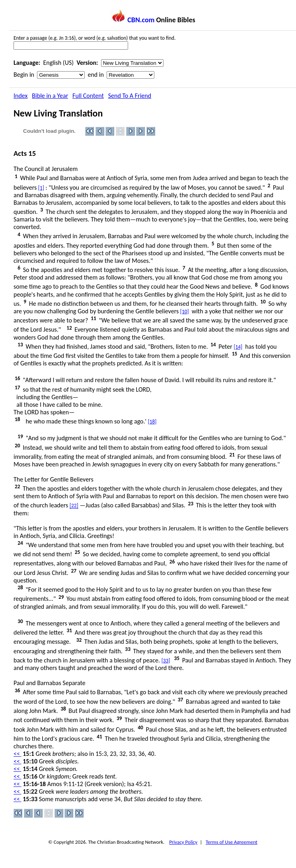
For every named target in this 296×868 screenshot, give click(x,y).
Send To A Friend (130, 96)
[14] (238, 347)
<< (18, 754)
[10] (185, 312)
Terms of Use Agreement (232, 842)
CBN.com (132, 20)
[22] (74, 506)
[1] (41, 188)
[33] (166, 661)
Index (21, 96)
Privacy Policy (183, 842)
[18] (152, 422)
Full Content (88, 96)
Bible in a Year (50, 96)
